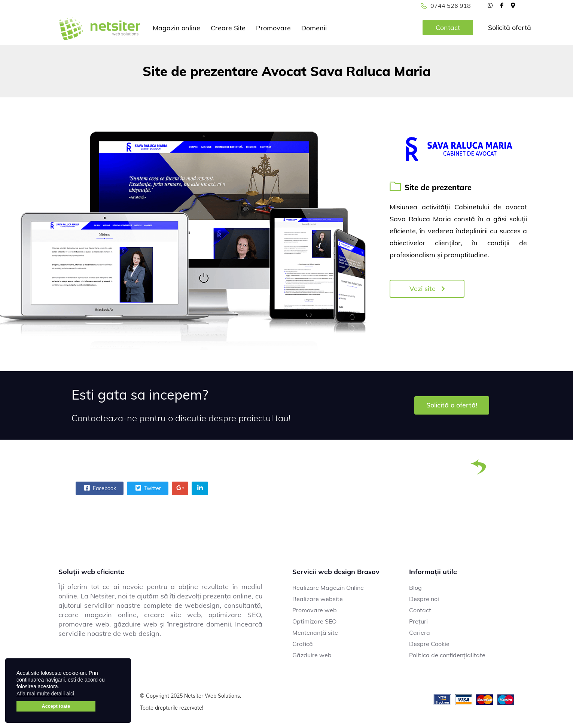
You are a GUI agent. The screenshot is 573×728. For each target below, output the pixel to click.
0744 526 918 (451, 6)
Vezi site (427, 289)
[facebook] (502, 5)
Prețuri (418, 621)
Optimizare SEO (314, 621)
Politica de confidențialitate (447, 655)
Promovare (273, 28)
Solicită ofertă (510, 28)
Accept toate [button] (56, 706)
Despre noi (424, 599)
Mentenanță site (315, 633)
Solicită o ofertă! (452, 405)
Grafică (303, 644)
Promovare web (315, 610)
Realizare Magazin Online (328, 588)
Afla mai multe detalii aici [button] (45, 694)
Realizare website (318, 599)
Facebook (99, 488)
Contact (448, 28)
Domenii (314, 28)
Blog (415, 588)
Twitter (147, 488)
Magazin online (176, 28)
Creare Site (228, 28)
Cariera (420, 633)
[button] (79, 695)
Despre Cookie (429, 644)
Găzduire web (312, 655)
